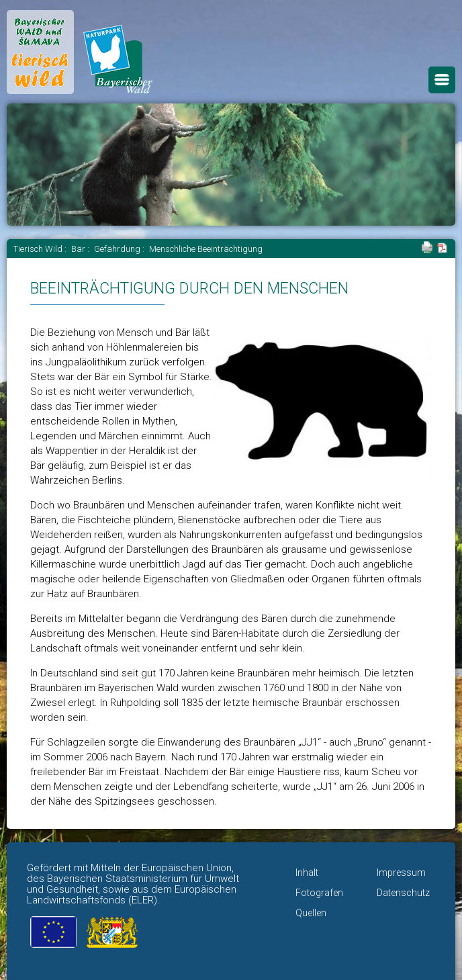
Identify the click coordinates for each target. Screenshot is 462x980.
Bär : (81, 249)
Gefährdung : (120, 249)
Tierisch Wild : (41, 249)
